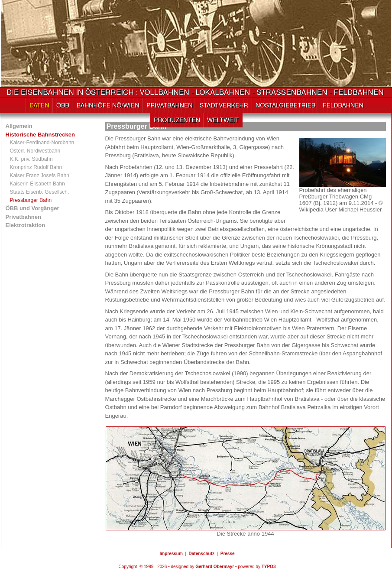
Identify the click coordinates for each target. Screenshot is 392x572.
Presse (228, 554)
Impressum (171, 554)
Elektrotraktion (26, 225)
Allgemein (19, 126)
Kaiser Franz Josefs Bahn (40, 175)
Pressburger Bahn (31, 200)
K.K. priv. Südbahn (31, 159)
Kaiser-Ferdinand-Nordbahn (42, 143)
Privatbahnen (23, 217)
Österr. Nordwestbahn (35, 151)
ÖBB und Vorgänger (32, 208)
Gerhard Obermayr (215, 567)
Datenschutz (202, 554)
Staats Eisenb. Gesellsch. (40, 192)
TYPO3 (269, 567)
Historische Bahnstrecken (40, 135)
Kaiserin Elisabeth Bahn (37, 184)
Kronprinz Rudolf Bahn (36, 167)
